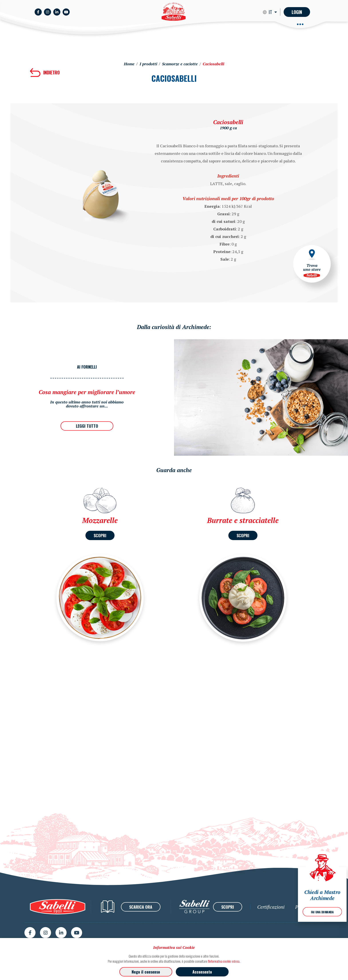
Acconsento (202, 972)
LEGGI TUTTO (87, 426)
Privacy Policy (309, 926)
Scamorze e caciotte (180, 64)
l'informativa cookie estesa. (224, 961)
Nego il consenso (146, 972)
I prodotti (148, 64)
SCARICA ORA (141, 926)
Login (297, 12)
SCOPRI (100, 535)
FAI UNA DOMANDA (322, 912)
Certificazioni (271, 926)
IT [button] (271, 12)
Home (129, 64)
